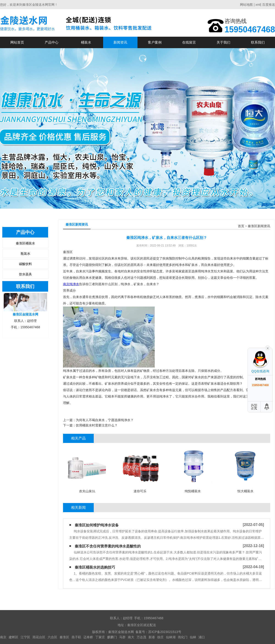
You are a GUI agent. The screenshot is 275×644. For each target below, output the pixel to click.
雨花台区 (39, 637)
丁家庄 (100, 637)
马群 (122, 637)
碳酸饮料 (25, 264)
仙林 (193, 637)
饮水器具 (25, 274)
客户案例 (155, 42)
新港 (152, 637)
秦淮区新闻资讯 (259, 226)
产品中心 (52, 42)
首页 (241, 226)
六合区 (52, 637)
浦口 (202, 637)
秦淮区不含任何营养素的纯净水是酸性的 (108, 546)
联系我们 (258, 42)
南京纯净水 (71, 284)
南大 (131, 637)
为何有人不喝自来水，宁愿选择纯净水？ (105, 420)
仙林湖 (171, 637)
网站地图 (246, 5)
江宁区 (25, 637)
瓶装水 (25, 254)
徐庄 (160, 637)
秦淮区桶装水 (25, 243)
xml (258, 5)
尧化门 (183, 637)
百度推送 (269, 5)
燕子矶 (76, 637)
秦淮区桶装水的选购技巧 (95, 567)
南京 (3, 637)
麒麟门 (112, 637)
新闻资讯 (120, 42)
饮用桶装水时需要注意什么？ (97, 425)
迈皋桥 (88, 637)
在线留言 (189, 42)
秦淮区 (64, 637)
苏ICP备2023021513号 (165, 632)
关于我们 (223, 42)
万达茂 (141, 637)
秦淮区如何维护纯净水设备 (97, 525)
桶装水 (86, 42)
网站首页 (17, 42)
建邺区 (14, 637)
